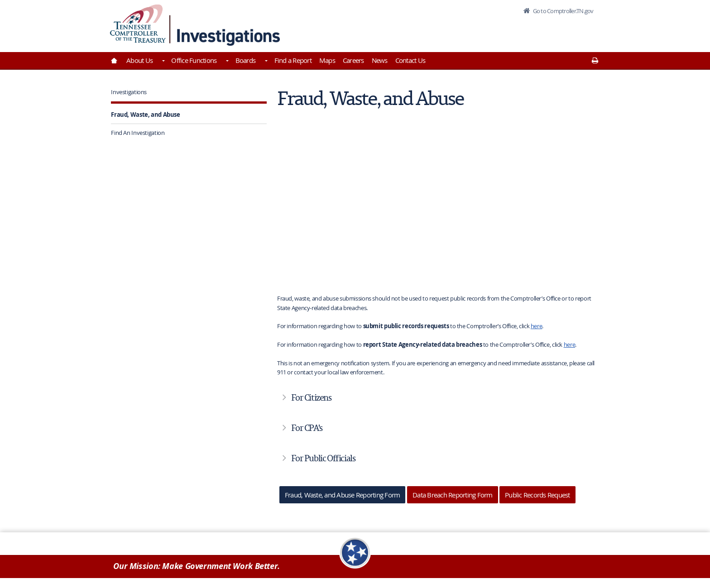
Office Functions (194, 60)
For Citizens (311, 397)
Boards (246, 60)
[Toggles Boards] (265, 62)
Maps (327, 60)
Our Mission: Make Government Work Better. (197, 566)
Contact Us (410, 60)
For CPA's (307, 428)
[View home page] (138, 24)
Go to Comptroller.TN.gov (562, 11)
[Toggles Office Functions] (226, 62)
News (380, 60)
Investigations (129, 92)
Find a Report (293, 60)
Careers (353, 60)
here (537, 326)
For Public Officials (323, 458)
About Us (139, 60)
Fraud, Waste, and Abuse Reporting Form (343, 495)
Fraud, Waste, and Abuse (145, 115)
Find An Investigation (138, 133)
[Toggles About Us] (163, 62)
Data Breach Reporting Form (453, 495)
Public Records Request (537, 495)
